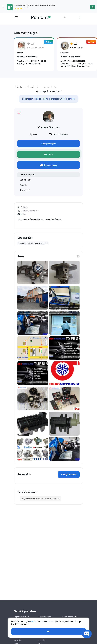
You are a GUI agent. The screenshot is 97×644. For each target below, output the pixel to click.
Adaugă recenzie (69, 475)
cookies (33, 622)
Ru (65, 17)
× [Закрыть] (3, 6)
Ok (49, 631)
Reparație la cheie (21, 617)
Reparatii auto (33, 87)
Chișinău (18, 640)
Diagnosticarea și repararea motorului (40, 499)
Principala (18, 87)
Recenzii (25, 190)
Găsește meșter (48, 144)
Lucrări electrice (44, 617)
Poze (23, 185)
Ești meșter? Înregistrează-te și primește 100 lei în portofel (49, 99)
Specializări (25, 180)
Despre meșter (27, 175)
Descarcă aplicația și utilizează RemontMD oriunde (35, 6)
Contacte (48, 154)
